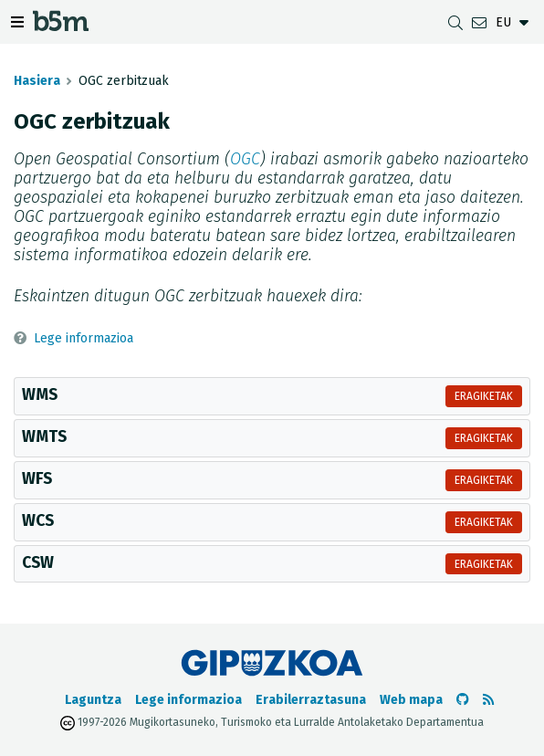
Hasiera (37, 81)
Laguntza (93, 700)
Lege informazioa (84, 338)
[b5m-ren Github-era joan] (463, 700)
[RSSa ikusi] (488, 700)
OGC (245, 159)
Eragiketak (484, 396)
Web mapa (411, 700)
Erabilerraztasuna (311, 700)
